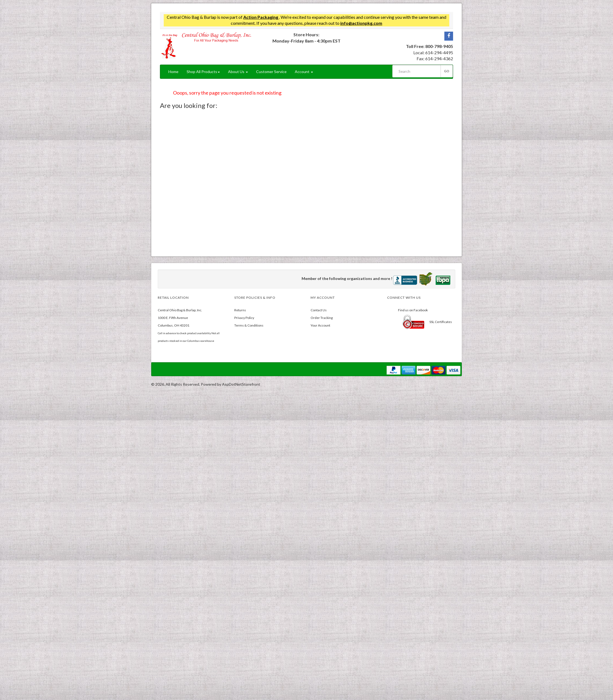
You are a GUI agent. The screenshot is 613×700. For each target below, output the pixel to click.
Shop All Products (203, 72)
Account (304, 72)
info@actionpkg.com (361, 23)
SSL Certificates (441, 322)
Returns (240, 310)
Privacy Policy (244, 318)
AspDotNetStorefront (241, 384)
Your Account (320, 325)
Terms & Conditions (249, 325)
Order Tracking (322, 318)
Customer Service (271, 72)
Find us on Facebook (413, 310)
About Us (238, 72)
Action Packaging (261, 17)
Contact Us (319, 310)
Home (173, 72)
